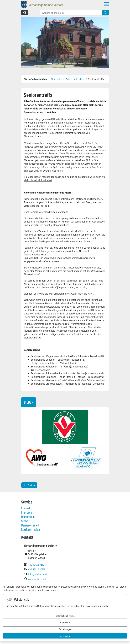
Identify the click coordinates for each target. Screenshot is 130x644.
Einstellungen (65, 629)
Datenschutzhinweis (65, 616)
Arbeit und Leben (75, 79)
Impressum (65, 622)
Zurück (29, 485)
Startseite (57, 79)
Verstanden (65, 636)
